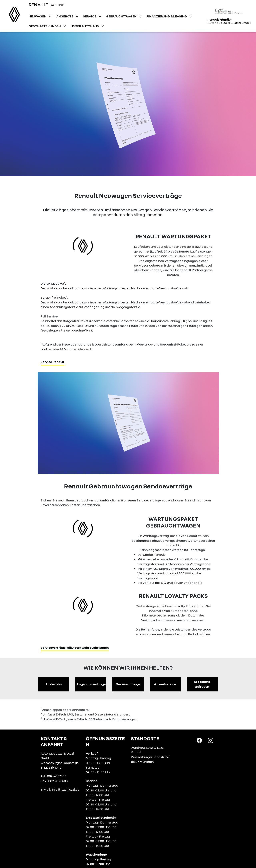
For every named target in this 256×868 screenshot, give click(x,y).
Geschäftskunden (45, 26)
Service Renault (52, 362)
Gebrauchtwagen (122, 16)
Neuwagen (38, 16)
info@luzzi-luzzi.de (65, 789)
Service (90, 16)
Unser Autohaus (85, 26)
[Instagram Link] (211, 740)
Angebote (65, 16)
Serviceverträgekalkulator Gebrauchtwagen (75, 648)
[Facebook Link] (199, 740)
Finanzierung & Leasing (167, 16)
